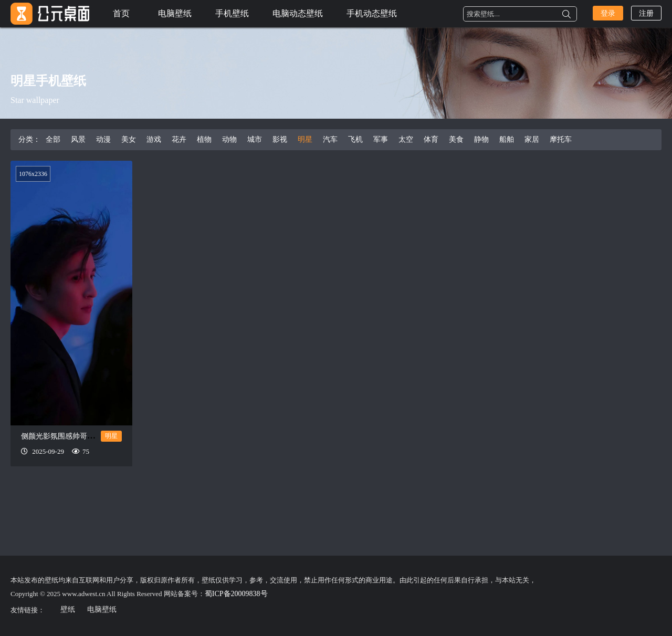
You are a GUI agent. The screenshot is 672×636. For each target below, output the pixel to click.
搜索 (566, 14)
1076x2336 (33, 174)
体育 (431, 139)
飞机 (355, 139)
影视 (280, 139)
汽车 (330, 139)
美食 (456, 139)
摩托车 (561, 139)
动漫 (103, 139)
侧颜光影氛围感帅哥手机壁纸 (69, 436)
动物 (229, 139)
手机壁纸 (232, 13)
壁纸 (68, 609)
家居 (532, 139)
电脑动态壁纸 (298, 13)
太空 (406, 139)
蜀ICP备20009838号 (236, 594)
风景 (78, 139)
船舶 (507, 139)
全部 (53, 139)
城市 (255, 139)
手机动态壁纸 (372, 13)
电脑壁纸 (175, 13)
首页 (121, 13)
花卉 (179, 139)
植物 (204, 139)
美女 (129, 139)
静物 (481, 139)
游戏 (154, 139)
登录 (608, 13)
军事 (381, 139)
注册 (646, 13)
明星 (305, 139)
